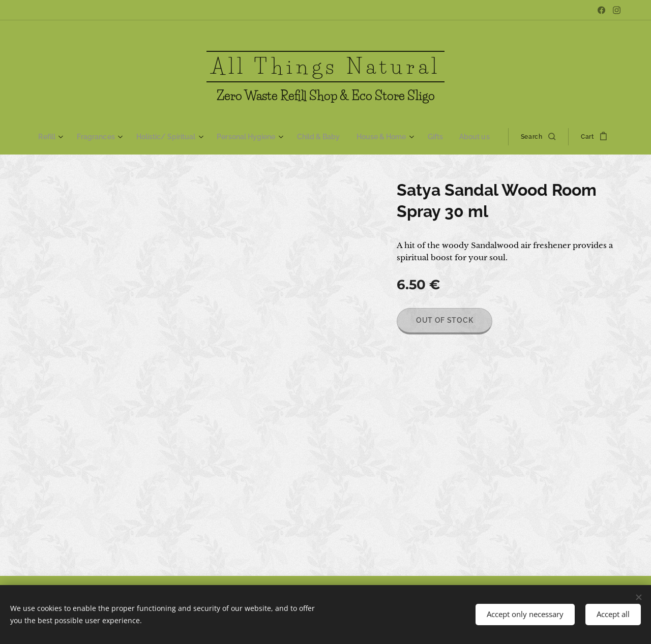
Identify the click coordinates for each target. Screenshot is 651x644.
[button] (532, 137)
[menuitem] (59, 137)
